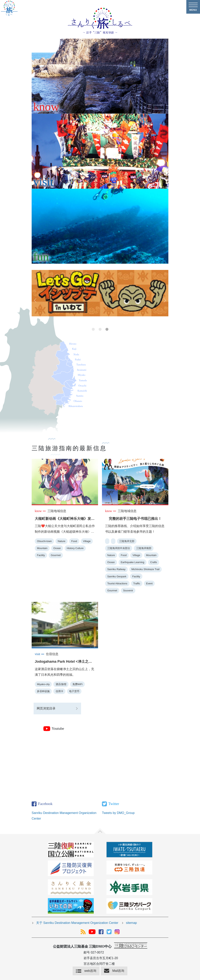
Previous (36, 300)
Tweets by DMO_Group (118, 813)
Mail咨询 (118, 971)
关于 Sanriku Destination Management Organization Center (77, 923)
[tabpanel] (100, 293)
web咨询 (90, 971)
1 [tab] (93, 329)
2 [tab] (100, 329)
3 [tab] (107, 329)
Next (164, 300)
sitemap (131, 923)
